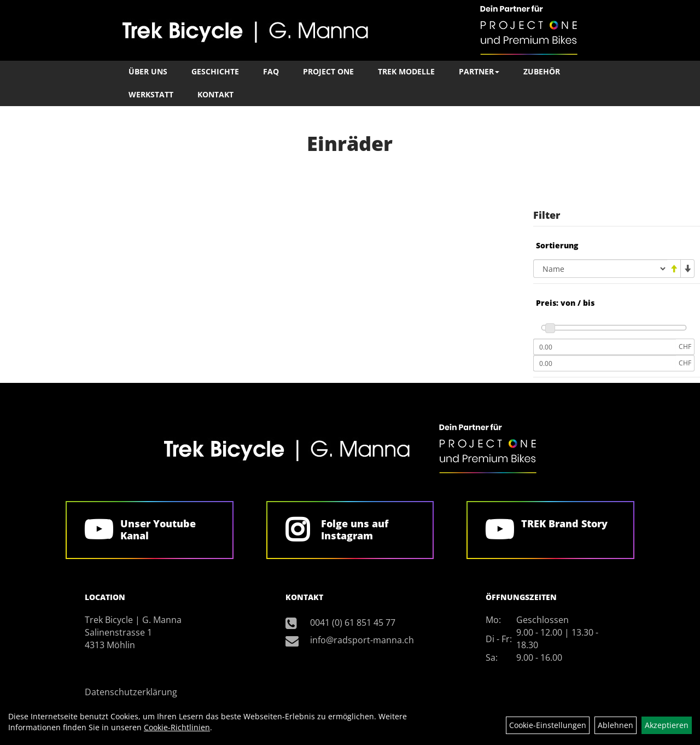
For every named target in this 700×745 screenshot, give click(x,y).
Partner (479, 71)
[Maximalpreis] (605, 363)
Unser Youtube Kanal (158, 529)
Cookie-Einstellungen (548, 725)
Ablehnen (616, 725)
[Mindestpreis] (605, 347)
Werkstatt (151, 94)
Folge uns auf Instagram (355, 529)
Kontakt (215, 94)
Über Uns (148, 71)
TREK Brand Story (564, 523)
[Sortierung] (600, 269)
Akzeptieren (667, 725)
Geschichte (215, 71)
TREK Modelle (406, 71)
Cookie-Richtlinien (177, 727)
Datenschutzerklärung (131, 692)
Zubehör (542, 71)
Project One (328, 71)
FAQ (271, 71)
